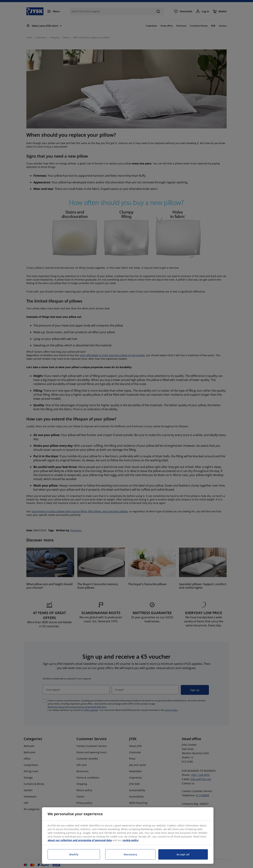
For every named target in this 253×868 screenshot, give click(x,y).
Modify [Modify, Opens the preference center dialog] (74, 854)
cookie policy (130, 840)
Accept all (183, 854)
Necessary (130, 854)
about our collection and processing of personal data (80, 840)
